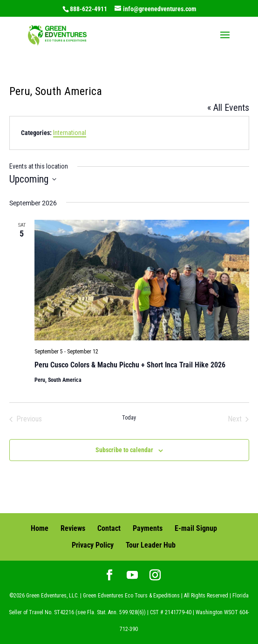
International (70, 133)
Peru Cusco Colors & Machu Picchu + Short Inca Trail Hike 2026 (130, 365)
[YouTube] (132, 576)
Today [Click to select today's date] (129, 418)
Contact (109, 528)
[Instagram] (155, 576)
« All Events (228, 108)
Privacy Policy (93, 545)
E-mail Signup (196, 528)
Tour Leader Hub (151, 545)
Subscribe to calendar (124, 450)
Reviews (73, 528)
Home (40, 528)
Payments (148, 528)
